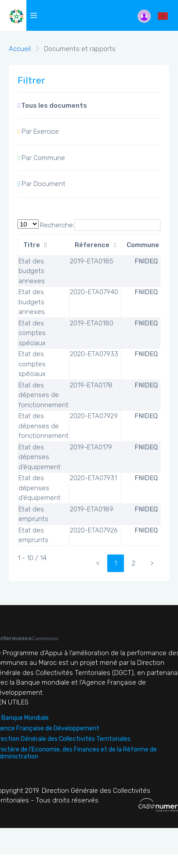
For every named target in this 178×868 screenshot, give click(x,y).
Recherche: (100, 225)
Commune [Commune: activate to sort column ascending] (143, 245)
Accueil (20, 49)
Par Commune (41, 158)
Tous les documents (52, 106)
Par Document (42, 184)
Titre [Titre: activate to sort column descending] (32, 245)
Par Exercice (38, 131)
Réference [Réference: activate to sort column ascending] (92, 245)
